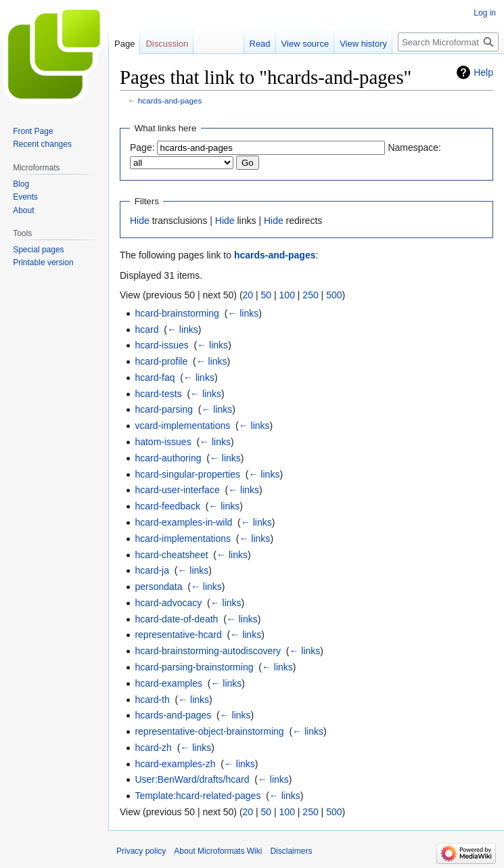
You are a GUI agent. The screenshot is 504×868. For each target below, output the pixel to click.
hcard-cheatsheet (171, 555)
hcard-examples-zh (175, 764)
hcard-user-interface (177, 490)
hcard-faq (155, 378)
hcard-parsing (164, 409)
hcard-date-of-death (176, 619)
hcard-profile (161, 361)
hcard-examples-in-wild (183, 522)
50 (267, 295)
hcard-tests (158, 394)
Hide (140, 221)
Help (483, 72)
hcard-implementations (183, 539)
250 (310, 295)
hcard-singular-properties (187, 474)
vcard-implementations (182, 426)
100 (287, 295)
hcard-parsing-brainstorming (194, 667)
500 (334, 295)
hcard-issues (161, 345)
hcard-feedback (167, 506)
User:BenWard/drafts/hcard (192, 779)
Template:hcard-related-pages (198, 796)
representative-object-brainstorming (209, 731)
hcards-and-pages (170, 100)
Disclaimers (291, 851)
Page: (142, 147)
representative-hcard (178, 635)
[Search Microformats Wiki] (448, 42)
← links (243, 313)
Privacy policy (141, 851)
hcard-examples (168, 683)
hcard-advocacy (168, 603)
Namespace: (414, 147)
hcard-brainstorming (177, 313)
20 (248, 295)
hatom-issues (163, 442)
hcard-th (152, 700)
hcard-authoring (168, 458)
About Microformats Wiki (218, 851)
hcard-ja (152, 570)
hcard (146, 329)
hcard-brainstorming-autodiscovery (208, 651)
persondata (158, 587)
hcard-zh (153, 748)
